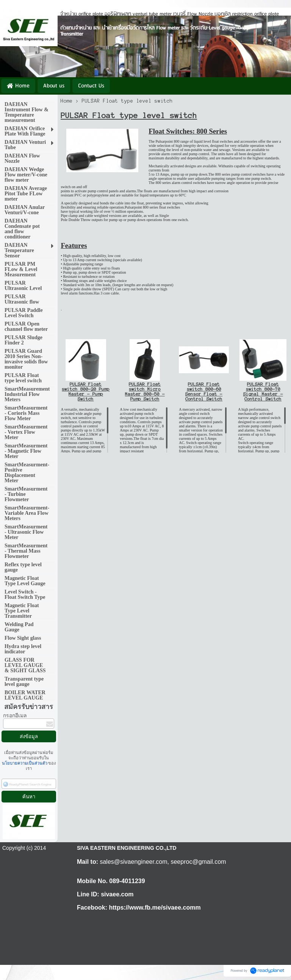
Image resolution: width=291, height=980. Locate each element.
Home (67, 101)
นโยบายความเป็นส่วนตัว (25, 763)
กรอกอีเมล (15, 716)
